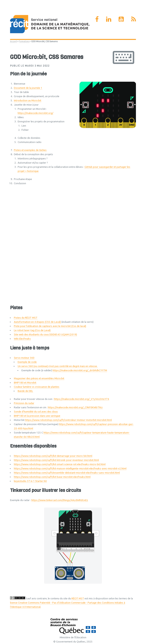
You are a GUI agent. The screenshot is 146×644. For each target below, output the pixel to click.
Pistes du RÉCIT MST (26, 318)
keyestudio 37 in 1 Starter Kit (30, 481)
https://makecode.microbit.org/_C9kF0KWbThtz (75, 407)
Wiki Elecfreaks (22, 339)
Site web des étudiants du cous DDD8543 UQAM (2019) (45, 335)
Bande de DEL (25, 391)
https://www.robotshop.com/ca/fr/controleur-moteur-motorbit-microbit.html (68, 420)
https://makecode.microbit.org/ (35, 113)
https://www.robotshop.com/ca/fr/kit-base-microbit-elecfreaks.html (52, 477)
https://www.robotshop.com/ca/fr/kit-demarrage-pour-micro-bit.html (53, 456)
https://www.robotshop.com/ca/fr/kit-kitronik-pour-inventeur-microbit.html (56, 460)
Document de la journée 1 (28, 88)
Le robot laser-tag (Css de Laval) (32, 330)
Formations (24, 41)
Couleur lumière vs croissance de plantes (37, 387)
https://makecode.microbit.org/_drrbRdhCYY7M (80, 370)
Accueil (13, 41)
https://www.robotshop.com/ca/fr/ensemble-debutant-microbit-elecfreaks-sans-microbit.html (67, 473)
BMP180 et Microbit (25, 383)
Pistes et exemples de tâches (30, 150)
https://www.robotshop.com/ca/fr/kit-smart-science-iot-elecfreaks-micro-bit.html (60, 464)
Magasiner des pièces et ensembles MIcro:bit (39, 378)
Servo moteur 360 (24, 358)
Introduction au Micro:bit (28, 100)
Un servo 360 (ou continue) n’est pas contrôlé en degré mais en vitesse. (58, 366)
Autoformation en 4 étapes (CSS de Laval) (37, 322)
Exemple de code (27, 362)
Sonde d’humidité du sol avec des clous (36, 412)
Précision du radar (24, 403)
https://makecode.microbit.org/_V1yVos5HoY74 (82, 399)
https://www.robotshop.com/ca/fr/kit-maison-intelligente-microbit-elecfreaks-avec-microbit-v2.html (70, 468)
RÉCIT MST (78, 598)
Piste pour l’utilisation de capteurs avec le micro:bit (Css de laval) (50, 326)
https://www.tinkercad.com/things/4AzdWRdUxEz (60, 500)
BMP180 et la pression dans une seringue (37, 416)
